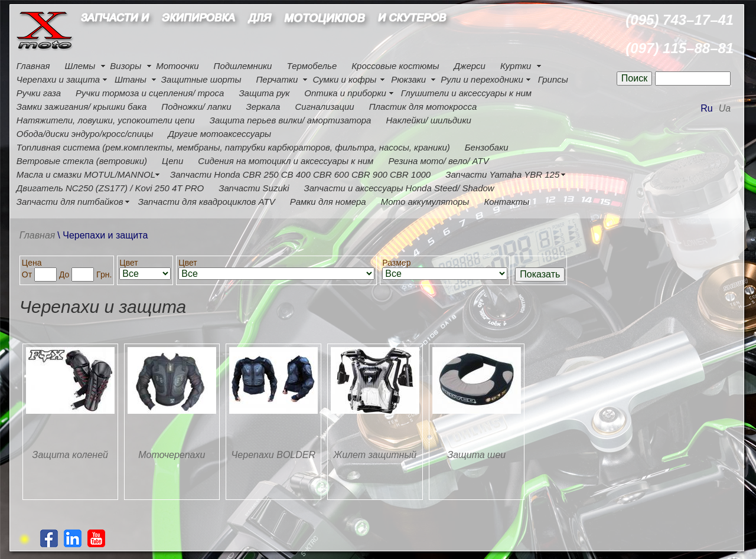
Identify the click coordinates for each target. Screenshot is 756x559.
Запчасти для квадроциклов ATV (207, 202)
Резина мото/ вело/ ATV (438, 161)
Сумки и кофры (344, 79)
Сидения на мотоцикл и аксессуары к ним (286, 161)
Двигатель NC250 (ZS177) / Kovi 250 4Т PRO (110, 188)
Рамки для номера (328, 202)
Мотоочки (177, 66)
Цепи (172, 161)
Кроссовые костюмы (395, 66)
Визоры (126, 66)
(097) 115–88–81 (680, 48)
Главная (33, 66)
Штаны (131, 79)
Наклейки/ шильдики (428, 120)
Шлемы (80, 66)
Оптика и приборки (345, 93)
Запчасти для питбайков (70, 202)
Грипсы (553, 79)
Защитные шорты (201, 79)
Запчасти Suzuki (254, 188)
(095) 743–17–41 (680, 20)
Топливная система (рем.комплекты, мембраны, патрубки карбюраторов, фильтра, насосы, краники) (233, 147)
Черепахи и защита (58, 79)
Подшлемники (243, 66)
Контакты (506, 202)
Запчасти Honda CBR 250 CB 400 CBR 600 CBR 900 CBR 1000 (300, 174)
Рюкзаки (408, 79)
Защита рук (264, 93)
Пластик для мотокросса (423, 107)
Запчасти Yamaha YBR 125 (502, 174)
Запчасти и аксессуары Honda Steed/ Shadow (399, 188)
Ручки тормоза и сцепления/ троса (150, 93)
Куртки (516, 66)
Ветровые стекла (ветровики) (82, 161)
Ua (725, 108)
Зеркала (263, 107)
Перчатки (277, 79)
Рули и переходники (482, 79)
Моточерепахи (172, 455)
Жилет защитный (375, 455)
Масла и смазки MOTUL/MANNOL (86, 174)
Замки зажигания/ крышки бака (82, 107)
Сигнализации (324, 107)
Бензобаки (487, 147)
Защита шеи (476, 455)
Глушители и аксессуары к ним (466, 93)
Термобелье (312, 66)
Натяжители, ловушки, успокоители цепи (106, 120)
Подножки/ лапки (196, 107)
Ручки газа (39, 93)
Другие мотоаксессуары (220, 134)
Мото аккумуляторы (425, 202)
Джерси (470, 66)
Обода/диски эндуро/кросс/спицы (85, 134)
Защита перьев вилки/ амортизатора (291, 120)
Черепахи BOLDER (273, 455)
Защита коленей (70, 455)
